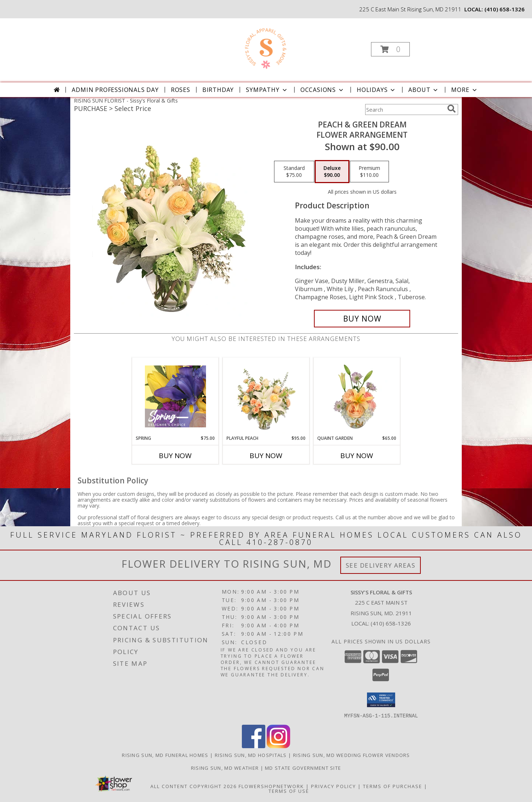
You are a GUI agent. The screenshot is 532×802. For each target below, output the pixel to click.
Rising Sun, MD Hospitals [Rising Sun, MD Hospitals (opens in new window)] (251, 755)
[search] (452, 109)
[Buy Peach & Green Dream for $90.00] (362, 319)
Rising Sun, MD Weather (225, 768)
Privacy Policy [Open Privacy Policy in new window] (334, 786)
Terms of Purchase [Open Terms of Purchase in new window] (393, 786)
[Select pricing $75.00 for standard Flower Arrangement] (294, 172)
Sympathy (267, 90)
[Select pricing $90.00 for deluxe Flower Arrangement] (332, 172)
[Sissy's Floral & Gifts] (265, 47)
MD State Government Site (303, 768)
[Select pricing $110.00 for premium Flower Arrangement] (369, 172)
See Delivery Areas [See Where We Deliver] (381, 565)
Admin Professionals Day (115, 90)
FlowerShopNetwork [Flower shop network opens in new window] (271, 786)
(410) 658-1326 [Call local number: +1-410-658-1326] (505, 9)
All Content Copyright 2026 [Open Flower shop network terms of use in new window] (194, 786)
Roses (181, 90)
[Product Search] (405, 109)
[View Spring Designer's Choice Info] (175, 396)
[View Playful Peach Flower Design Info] (266, 396)
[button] (390, 49)
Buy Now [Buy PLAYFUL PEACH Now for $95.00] (266, 456)
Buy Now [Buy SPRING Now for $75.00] (175, 456)
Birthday (218, 90)
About (424, 90)
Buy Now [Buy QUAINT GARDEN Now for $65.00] (357, 456)
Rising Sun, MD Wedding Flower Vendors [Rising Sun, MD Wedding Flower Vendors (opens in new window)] (352, 755)
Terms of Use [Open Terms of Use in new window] (289, 791)
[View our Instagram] (278, 746)
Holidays (376, 90)
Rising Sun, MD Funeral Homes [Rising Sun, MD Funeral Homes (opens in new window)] (165, 755)
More (464, 90)
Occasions (323, 90)
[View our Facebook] (254, 746)
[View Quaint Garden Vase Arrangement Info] (357, 396)
